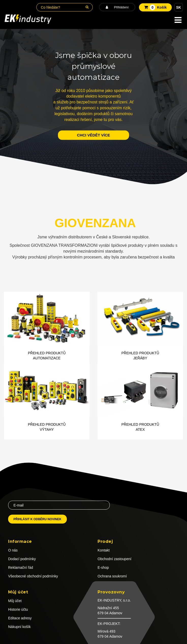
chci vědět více (93, 135)
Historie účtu (18, 609)
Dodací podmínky (22, 559)
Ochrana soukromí (112, 576)
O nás (13, 550)
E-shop (103, 568)
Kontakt (104, 550)
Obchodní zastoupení (114, 559)
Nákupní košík (19, 627)
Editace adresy (20, 618)
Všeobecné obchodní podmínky (33, 576)
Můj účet (15, 601)
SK (178, 7)
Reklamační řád (21, 568)
